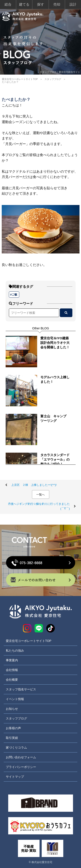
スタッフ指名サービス (21, 689)
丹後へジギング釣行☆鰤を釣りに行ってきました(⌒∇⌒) (39, 506)
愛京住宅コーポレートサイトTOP (20, 79)
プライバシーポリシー (21, 767)
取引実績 (12, 738)
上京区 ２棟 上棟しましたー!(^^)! (34, 485)
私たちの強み (15, 651)
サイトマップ (15, 777)
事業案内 (12, 660)
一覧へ (40, 495)
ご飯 (14, 295)
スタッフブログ (53, 79)
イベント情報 (15, 699)
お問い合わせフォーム (21, 757)
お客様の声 (13, 728)
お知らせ (12, 709)
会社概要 (12, 680)
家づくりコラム (16, 748)
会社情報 (12, 670)
